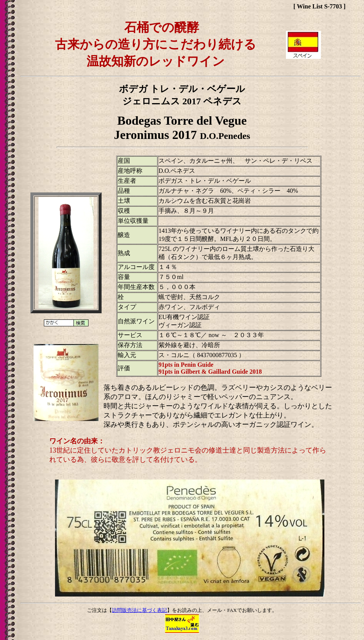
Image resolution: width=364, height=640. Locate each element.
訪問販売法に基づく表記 (139, 610)
